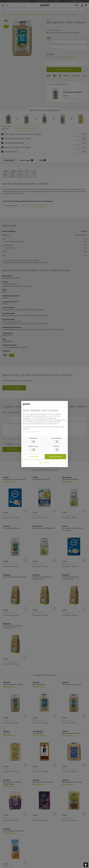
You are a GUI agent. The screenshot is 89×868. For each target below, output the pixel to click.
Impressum (26, 432)
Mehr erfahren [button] (44, 462)
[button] (86, 865)
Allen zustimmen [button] (55, 457)
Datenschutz (36, 432)
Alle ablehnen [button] (33, 457)
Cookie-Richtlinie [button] (31, 422)
